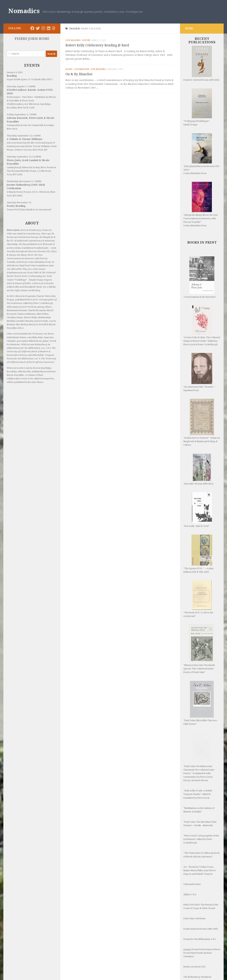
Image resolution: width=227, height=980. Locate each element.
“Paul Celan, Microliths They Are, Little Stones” (200, 659)
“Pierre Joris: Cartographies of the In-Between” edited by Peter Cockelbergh (201, 785)
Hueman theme (48, 973)
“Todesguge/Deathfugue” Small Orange (198, 107)
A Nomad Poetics (192, 830)
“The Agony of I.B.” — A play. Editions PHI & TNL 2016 (199, 520)
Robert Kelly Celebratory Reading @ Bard (97, 45)
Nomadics (24, 11)
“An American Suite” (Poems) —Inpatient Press (199, 372)
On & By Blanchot (79, 74)
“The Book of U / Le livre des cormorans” (198, 565)
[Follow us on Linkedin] (48, 28)
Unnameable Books (17, 125)
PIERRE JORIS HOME (32, 39)
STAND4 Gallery (15, 104)
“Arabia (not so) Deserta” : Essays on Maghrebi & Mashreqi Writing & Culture (202, 413)
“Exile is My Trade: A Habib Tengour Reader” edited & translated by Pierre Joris (198, 740)
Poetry (86, 40)
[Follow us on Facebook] (32, 28)
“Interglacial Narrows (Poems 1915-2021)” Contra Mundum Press (202, 154)
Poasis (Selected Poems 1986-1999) (201, 875)
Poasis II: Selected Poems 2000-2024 (201, 63)
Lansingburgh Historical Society (23, 167)
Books (69, 69)
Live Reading (73, 40)
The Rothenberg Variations (197, 923)
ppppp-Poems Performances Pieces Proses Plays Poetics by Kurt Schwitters (202, 899)
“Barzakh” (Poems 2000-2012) (198, 450)
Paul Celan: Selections (194, 865)
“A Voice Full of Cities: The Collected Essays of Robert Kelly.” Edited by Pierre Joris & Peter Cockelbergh (202, 326)
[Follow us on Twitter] (38, 28)
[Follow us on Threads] (54, 28)
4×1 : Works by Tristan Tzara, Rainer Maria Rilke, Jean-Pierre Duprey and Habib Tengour (200, 817)
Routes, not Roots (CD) (194, 913)
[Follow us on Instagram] (43, 28)
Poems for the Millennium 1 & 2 (200, 885)
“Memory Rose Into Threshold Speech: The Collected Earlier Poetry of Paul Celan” (199, 615)
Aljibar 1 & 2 (190, 841)
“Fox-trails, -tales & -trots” (197, 483)
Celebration (82, 69)
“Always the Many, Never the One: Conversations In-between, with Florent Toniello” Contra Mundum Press (201, 204)
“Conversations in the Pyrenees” (200, 277)
